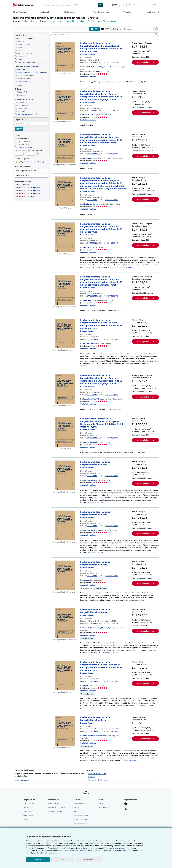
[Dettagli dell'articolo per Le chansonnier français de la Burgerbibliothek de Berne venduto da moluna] (65, 576)
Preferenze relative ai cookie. (116, 848)
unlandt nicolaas (30, 21)
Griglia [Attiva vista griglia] (105, 29)
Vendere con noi (153, 12)
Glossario (92, 777)
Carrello (25, 819)
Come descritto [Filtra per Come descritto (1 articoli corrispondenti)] (23, 82)
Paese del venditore (23, 176)
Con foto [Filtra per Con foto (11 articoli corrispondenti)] (21, 111)
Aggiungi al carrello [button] (145, 62)
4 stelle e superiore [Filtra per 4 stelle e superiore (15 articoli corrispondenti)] (30, 194)
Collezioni (45, 12)
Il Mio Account (27, 811)
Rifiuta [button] (63, 860)
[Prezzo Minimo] (19, 154)
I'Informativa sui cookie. (78, 850)
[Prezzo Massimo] (31, 154)
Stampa (76, 807)
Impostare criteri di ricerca (98, 780)
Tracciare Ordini (28, 815)
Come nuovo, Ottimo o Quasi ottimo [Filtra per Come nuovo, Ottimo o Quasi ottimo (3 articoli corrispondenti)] (31, 73)
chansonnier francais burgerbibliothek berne (67, 21)
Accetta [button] (38, 860)
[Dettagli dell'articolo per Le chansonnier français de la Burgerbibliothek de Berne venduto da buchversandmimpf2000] (65, 731)
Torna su (86, 793)
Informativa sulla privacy (81, 815)
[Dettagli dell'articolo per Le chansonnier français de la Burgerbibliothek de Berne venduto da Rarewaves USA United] (65, 526)
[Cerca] (100, 5)
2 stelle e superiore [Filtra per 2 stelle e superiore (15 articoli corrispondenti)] (30, 188)
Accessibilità (78, 827)
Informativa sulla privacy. (49, 853)
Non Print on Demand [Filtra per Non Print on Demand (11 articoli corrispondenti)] (26, 114)
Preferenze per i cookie (81, 819)
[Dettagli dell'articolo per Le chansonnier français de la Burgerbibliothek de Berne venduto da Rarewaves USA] (65, 476)
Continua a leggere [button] (126, 267)
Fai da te (102, 804)
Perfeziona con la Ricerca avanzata (102, 21)
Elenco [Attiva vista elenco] (95, 29)
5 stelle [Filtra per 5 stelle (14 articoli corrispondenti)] (26, 197)
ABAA (102, 72)
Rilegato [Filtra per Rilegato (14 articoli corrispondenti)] (21, 92)
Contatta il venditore (88, 77)
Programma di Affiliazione (56, 807)
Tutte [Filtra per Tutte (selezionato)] (18, 89)
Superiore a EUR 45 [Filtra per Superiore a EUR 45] (23, 147)
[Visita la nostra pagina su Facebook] (126, 804)
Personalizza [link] (89, 860)
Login (123, 5)
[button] (156, 35)
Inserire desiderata (22, 780)
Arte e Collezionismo (101, 12)
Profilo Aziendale (79, 804)
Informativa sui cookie (81, 823)
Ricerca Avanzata (19, 12)
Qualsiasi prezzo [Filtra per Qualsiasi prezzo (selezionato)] (22, 138)
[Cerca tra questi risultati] (105, 35)
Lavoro (76, 811)
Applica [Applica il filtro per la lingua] (19, 129)
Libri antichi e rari (71, 12)
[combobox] (70, 5)
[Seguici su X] (126, 809)
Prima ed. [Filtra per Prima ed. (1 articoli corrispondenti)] (21, 102)
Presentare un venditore (56, 811)
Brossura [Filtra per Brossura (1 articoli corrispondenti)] (20, 95)
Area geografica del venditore (26, 171)
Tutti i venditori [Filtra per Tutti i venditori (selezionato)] (23, 185)
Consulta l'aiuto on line (97, 774)
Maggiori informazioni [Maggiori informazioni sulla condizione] (32, 67)
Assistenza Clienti (104, 807)
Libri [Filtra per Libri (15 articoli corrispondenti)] (19, 41)
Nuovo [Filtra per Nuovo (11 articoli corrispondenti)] (20, 70)
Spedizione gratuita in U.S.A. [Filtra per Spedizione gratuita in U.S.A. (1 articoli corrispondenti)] (30, 162)
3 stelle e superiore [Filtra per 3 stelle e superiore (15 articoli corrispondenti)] (30, 191)
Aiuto (155, 5)
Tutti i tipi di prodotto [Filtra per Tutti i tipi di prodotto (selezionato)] (24, 38)
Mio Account (133, 5)
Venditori (128, 12)
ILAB (107, 72)
